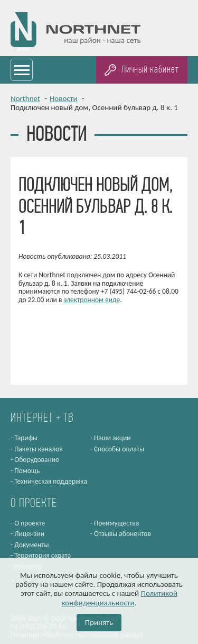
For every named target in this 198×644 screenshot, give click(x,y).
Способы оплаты (119, 449)
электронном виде (92, 300)
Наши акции (112, 438)
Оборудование (37, 460)
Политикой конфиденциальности (120, 598)
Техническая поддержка (51, 481)
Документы (31, 545)
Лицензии (29, 534)
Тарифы (26, 438)
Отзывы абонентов (122, 534)
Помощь (27, 471)
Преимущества (116, 523)
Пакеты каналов (39, 449)
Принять (99, 622)
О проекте (30, 523)
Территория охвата (43, 555)
